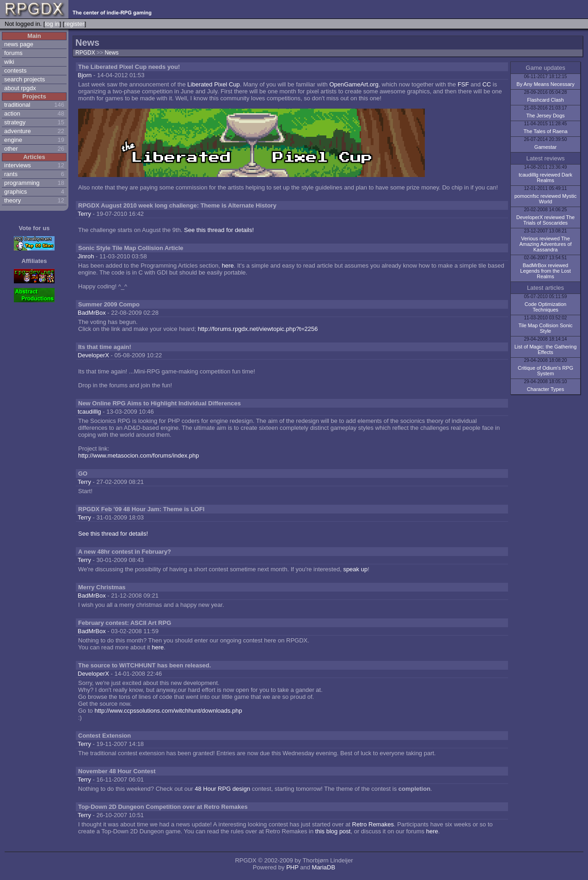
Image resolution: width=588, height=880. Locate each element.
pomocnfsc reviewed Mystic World (546, 199)
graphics (15, 192)
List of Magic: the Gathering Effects (546, 349)
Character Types (546, 389)
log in (52, 24)
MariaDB (324, 867)
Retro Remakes (373, 824)
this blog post (333, 831)
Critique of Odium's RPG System (545, 371)
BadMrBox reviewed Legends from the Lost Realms (545, 271)
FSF (463, 84)
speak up (355, 569)
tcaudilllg (89, 412)
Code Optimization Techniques (546, 307)
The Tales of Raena (545, 131)
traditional (17, 105)
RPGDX (85, 53)
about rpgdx (20, 88)
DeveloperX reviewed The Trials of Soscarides (545, 220)
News (111, 53)
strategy (15, 122)
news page (19, 44)
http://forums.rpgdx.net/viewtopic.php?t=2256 (258, 329)
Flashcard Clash (545, 100)
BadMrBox (92, 313)
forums (13, 53)
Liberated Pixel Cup (213, 84)
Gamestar (545, 147)
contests (15, 70)
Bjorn (85, 75)
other (11, 149)
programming (22, 183)
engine (13, 140)
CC (487, 84)
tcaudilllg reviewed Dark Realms (545, 177)
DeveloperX (93, 355)
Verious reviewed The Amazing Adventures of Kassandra (545, 244)
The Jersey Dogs (545, 116)
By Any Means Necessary (545, 84)
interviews (18, 165)
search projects (24, 79)
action (12, 113)
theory (12, 200)
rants (11, 174)
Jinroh (86, 256)
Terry (84, 214)
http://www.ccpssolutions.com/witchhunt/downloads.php (168, 711)
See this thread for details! (219, 230)
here (228, 266)
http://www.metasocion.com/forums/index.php (139, 455)
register (74, 24)
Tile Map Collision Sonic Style (546, 328)
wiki (9, 62)
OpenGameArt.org (354, 84)
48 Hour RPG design (222, 789)
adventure (18, 131)
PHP (292, 867)
